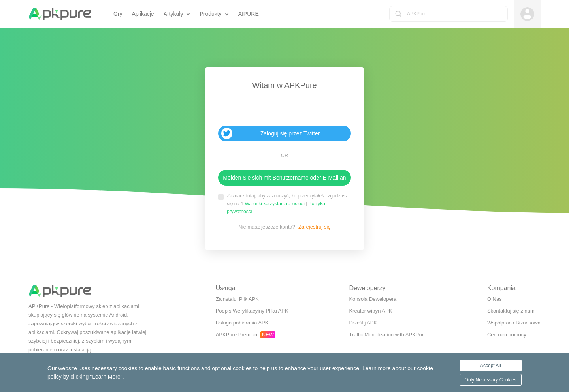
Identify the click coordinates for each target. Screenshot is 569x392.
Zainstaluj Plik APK (237, 299)
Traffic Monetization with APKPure (388, 335)
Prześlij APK (363, 323)
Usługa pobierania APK (242, 323)
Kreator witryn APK (370, 311)
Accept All (491, 366)
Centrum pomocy (507, 335)
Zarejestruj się (315, 227)
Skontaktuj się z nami (512, 311)
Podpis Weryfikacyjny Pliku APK (252, 311)
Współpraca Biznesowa (514, 323)
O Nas (495, 299)
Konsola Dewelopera (373, 299)
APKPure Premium (237, 335)
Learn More (106, 377)
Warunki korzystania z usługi (275, 204)
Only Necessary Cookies (491, 380)
